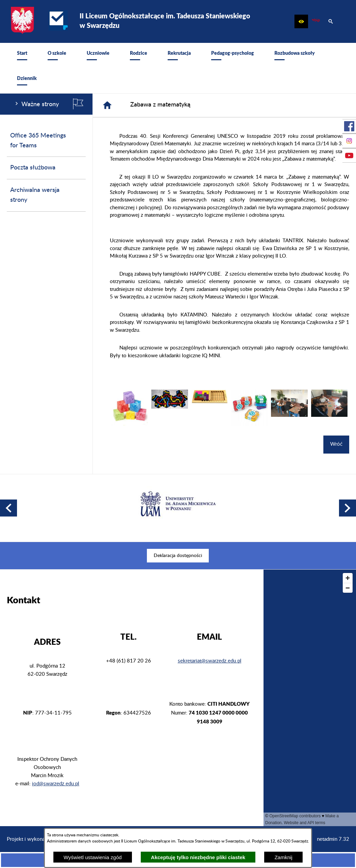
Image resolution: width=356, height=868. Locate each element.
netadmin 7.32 (333, 839)
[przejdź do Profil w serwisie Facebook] (349, 126)
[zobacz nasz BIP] (316, 21)
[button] (301, 21)
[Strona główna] (107, 105)
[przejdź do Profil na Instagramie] (349, 141)
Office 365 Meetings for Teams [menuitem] (38, 141)
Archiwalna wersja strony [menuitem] (35, 195)
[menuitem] (22, 55)
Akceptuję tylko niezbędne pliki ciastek (198, 857)
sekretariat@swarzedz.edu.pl (210, 661)
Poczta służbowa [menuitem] (33, 168)
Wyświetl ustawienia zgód (93, 857)
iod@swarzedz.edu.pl (56, 784)
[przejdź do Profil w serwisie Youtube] (349, 155)
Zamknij (283, 857)
